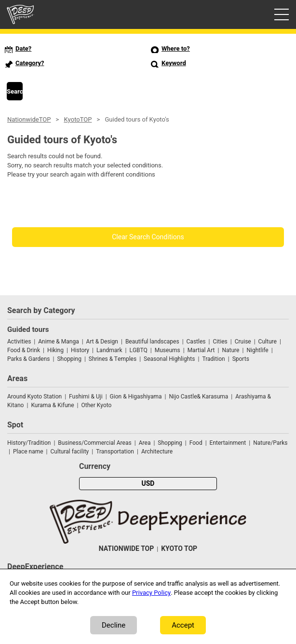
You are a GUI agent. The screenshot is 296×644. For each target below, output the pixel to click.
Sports (241, 359)
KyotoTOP (78, 119)
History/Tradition (29, 443)
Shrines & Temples (113, 359)
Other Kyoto (97, 405)
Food (196, 443)
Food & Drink (24, 350)
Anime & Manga (58, 342)
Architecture (157, 452)
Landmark (109, 350)
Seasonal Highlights (169, 359)
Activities (19, 342)
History (80, 350)
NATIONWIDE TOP (126, 549)
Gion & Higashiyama (136, 397)
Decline (114, 625)
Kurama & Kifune (52, 405)
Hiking (55, 350)
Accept (183, 625)
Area (145, 443)
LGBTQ (138, 350)
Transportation (115, 452)
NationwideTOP (29, 119)
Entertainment (228, 443)
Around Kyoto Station (34, 397)
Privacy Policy (151, 593)
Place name (29, 452)
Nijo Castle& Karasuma (198, 397)
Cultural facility (70, 452)
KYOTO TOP (179, 549)
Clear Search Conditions (148, 237)
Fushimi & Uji (86, 397)
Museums (168, 350)
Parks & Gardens (29, 359)
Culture (268, 342)
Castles (196, 342)
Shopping (69, 359)
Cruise (243, 342)
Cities (220, 342)
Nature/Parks (270, 443)
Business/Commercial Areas (94, 443)
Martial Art (201, 350)
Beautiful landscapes (152, 342)
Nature (230, 350)
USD (148, 484)
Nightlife (257, 350)
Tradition (213, 359)
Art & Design (102, 342)
